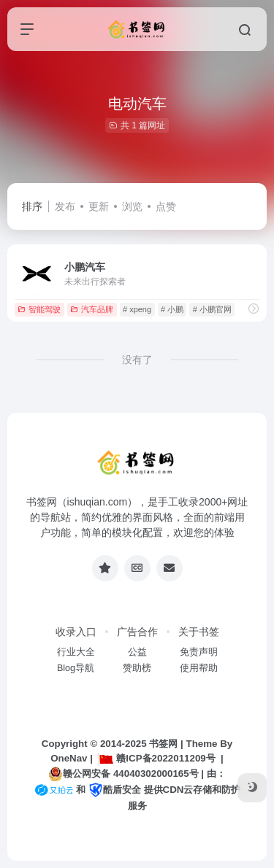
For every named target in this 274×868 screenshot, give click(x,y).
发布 (65, 206)
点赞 (166, 206)
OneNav (69, 758)
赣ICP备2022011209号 (156, 758)
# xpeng (137, 309)
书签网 (163, 744)
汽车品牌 (92, 309)
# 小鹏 (172, 309)
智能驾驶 (39, 309)
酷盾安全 (115, 790)
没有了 (137, 360)
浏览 (132, 206)
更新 (99, 206)
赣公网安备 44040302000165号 (123, 774)
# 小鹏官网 (212, 309)
